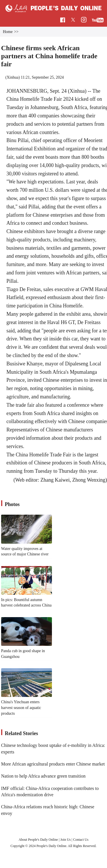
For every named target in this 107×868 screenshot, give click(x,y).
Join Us (66, 840)
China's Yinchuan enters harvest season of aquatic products (21, 708)
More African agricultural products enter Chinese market (53, 764)
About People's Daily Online (38, 840)
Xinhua (12, 77)
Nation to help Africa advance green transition (43, 776)
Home (8, 32)
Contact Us (81, 840)
